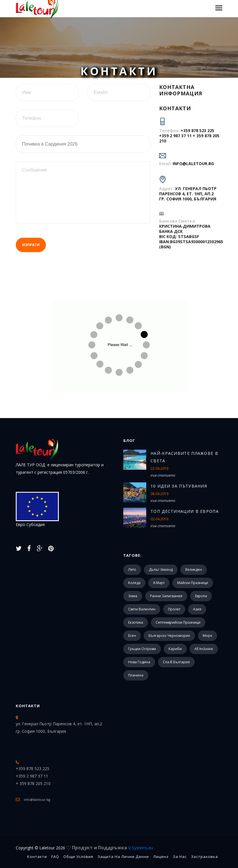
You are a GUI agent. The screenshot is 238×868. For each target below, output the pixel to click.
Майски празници (193, 583)
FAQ (55, 857)
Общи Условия (78, 857)
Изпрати (31, 245)
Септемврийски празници (178, 622)
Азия (197, 609)
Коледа (134, 583)
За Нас (180, 857)
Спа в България (176, 662)
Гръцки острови (142, 649)
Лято (132, 570)
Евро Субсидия (37, 510)
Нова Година (139, 662)
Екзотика (136, 622)
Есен (132, 636)
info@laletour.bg (193, 164)
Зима (133, 596)
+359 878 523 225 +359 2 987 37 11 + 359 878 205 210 (189, 136)
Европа (201, 596)
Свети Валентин (142, 609)
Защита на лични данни (123, 857)
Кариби (175, 649)
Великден (194, 570)
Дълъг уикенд (161, 570)
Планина (136, 675)
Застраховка (204, 857)
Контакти (28, 706)
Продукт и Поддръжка (113, 848)
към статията (163, 475)
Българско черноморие (169, 636)
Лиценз (161, 857)
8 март (159, 583)
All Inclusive (204, 649)
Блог (129, 440)
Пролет (174, 609)
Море (207, 636)
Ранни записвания (166, 596)
